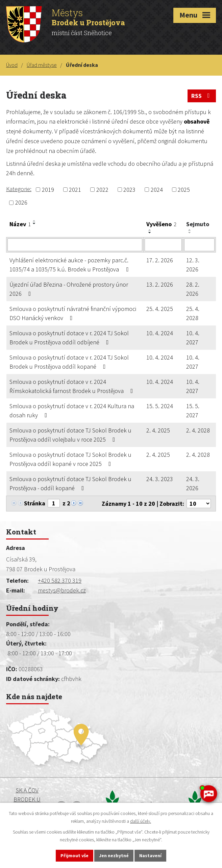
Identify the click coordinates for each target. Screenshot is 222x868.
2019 (48, 190)
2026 (21, 203)
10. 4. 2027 (193, 338)
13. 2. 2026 (160, 284)
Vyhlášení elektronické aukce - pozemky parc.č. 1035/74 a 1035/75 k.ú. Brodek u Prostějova (70, 265)
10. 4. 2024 (160, 333)
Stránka (35, 503)
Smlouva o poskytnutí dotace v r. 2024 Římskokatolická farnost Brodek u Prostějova (73, 386)
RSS (202, 96)
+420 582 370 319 (60, 581)
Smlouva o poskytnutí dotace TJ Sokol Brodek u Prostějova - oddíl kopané (70, 483)
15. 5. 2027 (193, 411)
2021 (75, 190)
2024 (157, 190)
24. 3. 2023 (160, 479)
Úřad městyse (42, 65)
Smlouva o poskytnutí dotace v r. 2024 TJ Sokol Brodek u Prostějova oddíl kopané (69, 362)
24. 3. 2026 (193, 483)
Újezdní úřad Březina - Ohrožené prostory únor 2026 (69, 289)
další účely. (141, 821)
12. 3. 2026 (193, 265)
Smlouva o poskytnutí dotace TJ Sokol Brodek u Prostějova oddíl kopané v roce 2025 (70, 459)
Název (20, 224)
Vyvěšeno (161, 224)
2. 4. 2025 (158, 430)
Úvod (12, 65)
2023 (129, 190)
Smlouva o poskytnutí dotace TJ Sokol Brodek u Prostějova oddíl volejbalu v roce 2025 (70, 435)
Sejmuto (198, 224)
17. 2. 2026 (160, 260)
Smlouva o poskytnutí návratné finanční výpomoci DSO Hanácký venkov (73, 313)
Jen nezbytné (114, 856)
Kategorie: (19, 189)
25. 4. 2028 (193, 313)
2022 (102, 190)
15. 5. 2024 (160, 406)
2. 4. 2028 (198, 430)
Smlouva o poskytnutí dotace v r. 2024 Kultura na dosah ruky (72, 411)
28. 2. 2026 (193, 289)
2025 (184, 190)
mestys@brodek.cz (62, 590)
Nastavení (150, 856)
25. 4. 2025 (160, 309)
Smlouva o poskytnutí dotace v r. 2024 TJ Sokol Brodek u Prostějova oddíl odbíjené (69, 338)
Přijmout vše (75, 856)
